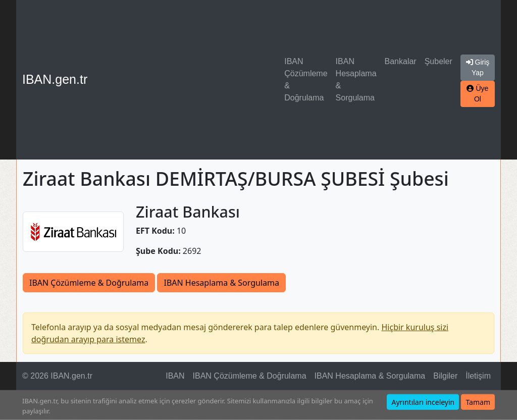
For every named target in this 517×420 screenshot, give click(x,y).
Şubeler (438, 61)
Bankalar (401, 61)
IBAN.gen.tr (55, 79)
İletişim (478, 376)
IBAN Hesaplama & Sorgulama (356, 80)
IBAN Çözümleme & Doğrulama (306, 80)
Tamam (478, 402)
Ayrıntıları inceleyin (423, 402)
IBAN (175, 376)
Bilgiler (445, 376)
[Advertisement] (188, 80)
